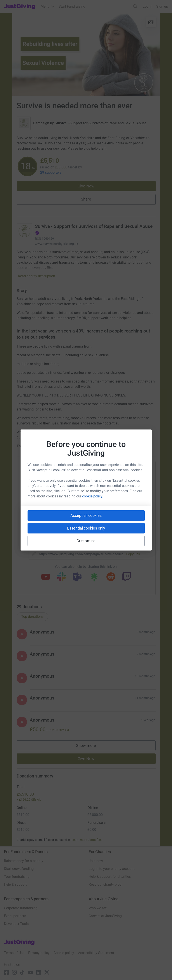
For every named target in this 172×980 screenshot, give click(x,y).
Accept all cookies (86, 515)
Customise (86, 541)
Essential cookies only (86, 528)
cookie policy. (93, 496)
